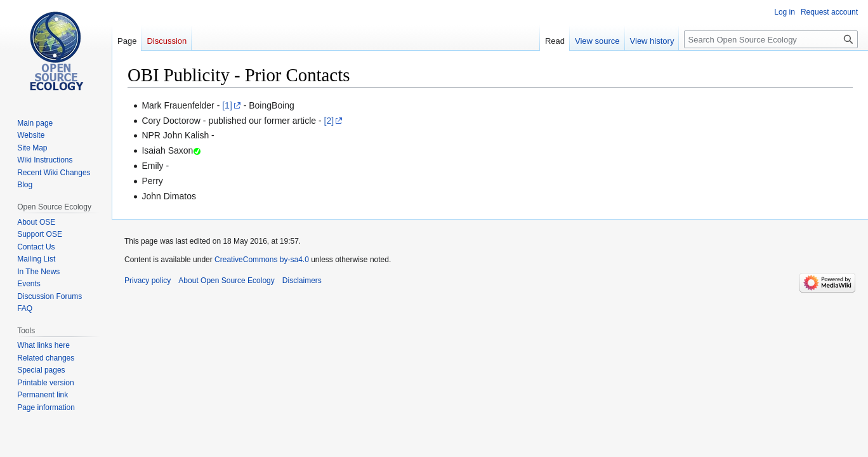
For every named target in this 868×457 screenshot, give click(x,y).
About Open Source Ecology (226, 281)
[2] (329, 121)
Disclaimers (302, 281)
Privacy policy (148, 281)
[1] (227, 105)
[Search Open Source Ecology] (771, 39)
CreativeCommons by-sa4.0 (262, 260)
